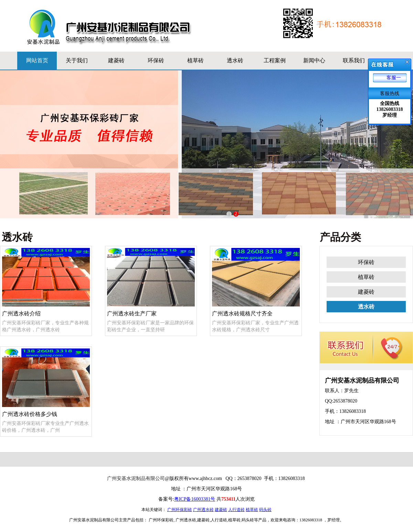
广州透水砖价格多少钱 (46, 383)
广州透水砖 (203, 510)
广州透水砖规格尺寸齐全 (256, 282)
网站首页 (37, 60)
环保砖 (156, 60)
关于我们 (77, 60)
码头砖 (265, 510)
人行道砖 (236, 510)
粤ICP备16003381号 (195, 499)
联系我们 (354, 60)
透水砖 (235, 60)
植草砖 (195, 60)
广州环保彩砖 (180, 510)
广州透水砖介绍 (46, 282)
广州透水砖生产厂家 (151, 282)
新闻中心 (314, 60)
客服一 (394, 78)
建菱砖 (116, 60)
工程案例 (275, 60)
